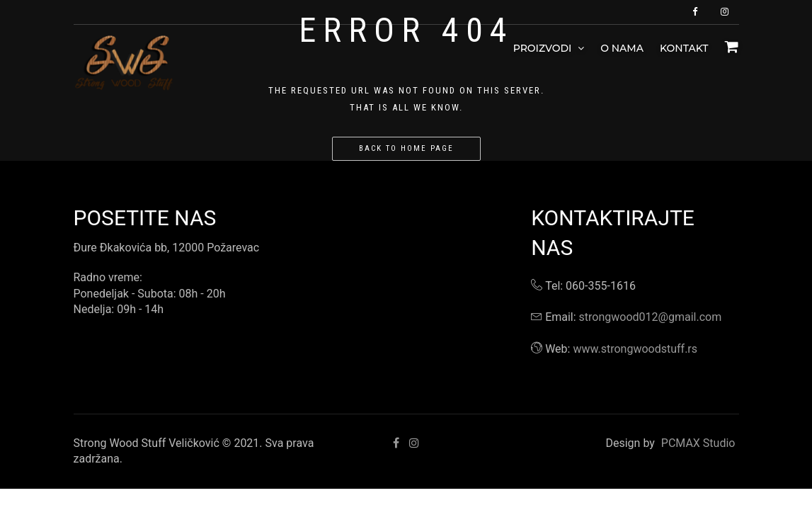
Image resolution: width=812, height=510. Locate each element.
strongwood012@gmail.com (651, 317)
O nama (622, 48)
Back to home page (406, 148)
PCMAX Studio (698, 443)
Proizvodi (549, 48)
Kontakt (684, 48)
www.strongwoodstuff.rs (635, 349)
